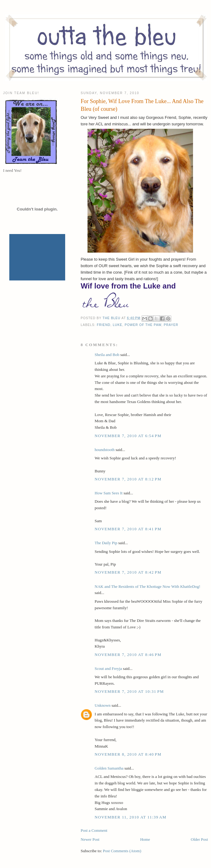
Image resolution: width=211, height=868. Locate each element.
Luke (117, 325)
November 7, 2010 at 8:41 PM (128, 529)
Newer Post (90, 839)
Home (145, 839)
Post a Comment (94, 830)
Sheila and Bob (107, 355)
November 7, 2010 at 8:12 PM (128, 479)
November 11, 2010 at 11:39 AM (130, 817)
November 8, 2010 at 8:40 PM (128, 754)
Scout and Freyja (108, 668)
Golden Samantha (109, 768)
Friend (104, 325)
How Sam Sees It (109, 493)
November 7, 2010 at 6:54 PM (128, 436)
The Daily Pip (106, 543)
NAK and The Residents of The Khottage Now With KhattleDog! (148, 586)
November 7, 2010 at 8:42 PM (128, 572)
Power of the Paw (143, 325)
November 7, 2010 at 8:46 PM (128, 655)
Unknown (103, 705)
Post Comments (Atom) (122, 851)
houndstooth (105, 450)
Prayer (171, 325)
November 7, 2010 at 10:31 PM (129, 691)
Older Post (199, 839)
